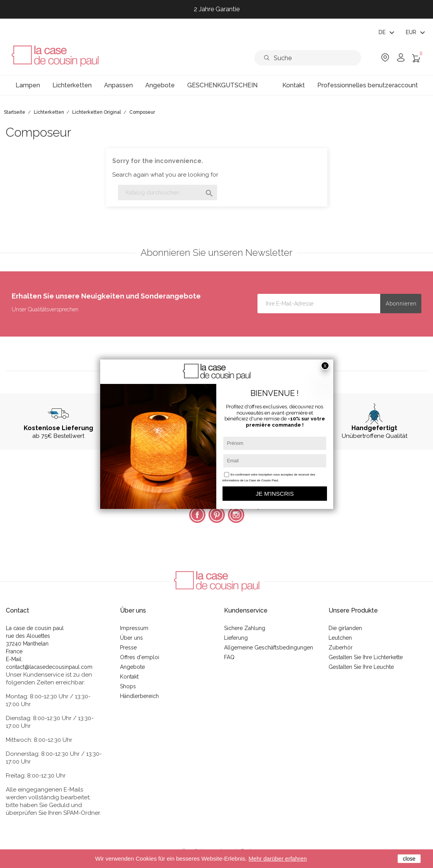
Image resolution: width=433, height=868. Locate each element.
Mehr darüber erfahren (278, 858)
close (409, 859)
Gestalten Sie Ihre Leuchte (361, 667)
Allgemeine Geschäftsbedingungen (269, 648)
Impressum (134, 628)
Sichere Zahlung (245, 628)
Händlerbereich (139, 696)
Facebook (197, 515)
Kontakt (129, 677)
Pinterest (217, 515)
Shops (128, 686)
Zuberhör (341, 648)
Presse (128, 648)
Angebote (132, 667)
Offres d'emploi (140, 657)
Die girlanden (345, 628)
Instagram (236, 515)
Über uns (131, 638)
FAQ (229, 657)
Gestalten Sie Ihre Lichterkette (366, 657)
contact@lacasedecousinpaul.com (49, 667)
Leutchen (340, 638)
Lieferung (236, 638)
